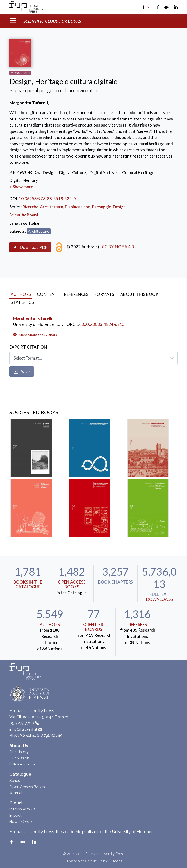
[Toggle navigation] (13, 19)
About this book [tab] (139, 294)
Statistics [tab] (22, 302)
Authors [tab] (21, 294)
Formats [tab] (104, 294)
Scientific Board (24, 215)
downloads (159, 599)
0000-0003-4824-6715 (103, 324)
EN (147, 7)
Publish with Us (22, 809)
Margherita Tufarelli (33, 318)
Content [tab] (47, 294)
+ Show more (21, 187)
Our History (19, 752)
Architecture (39, 231)
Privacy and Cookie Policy (86, 861)
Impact (15, 816)
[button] (38, 335)
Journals (17, 793)
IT (141, 7)
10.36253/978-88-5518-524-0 (47, 199)
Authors (50, 624)
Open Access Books (72, 584)
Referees (138, 624)
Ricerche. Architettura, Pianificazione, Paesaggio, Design (74, 207)
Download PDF (30, 247)
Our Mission (19, 758)
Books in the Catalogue (28, 584)
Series (15, 781)
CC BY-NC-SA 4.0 (118, 247)
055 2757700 (22, 723)
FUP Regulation (23, 764)
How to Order (21, 822)
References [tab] (76, 294)
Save (22, 372)
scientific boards (94, 627)
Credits (116, 861)
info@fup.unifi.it (23, 729)
